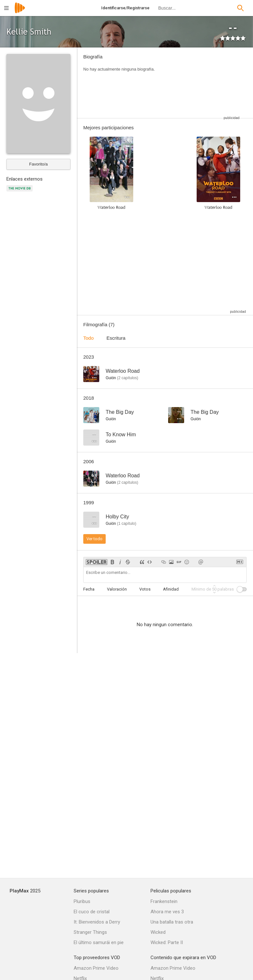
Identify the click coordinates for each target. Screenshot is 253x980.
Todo (89, 338)
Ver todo (94, 539)
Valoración (117, 589)
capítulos (127, 378)
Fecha (89, 589)
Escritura (116, 338)
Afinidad (171, 589)
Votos (145, 589)
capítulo (126, 524)
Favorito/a (38, 164)
